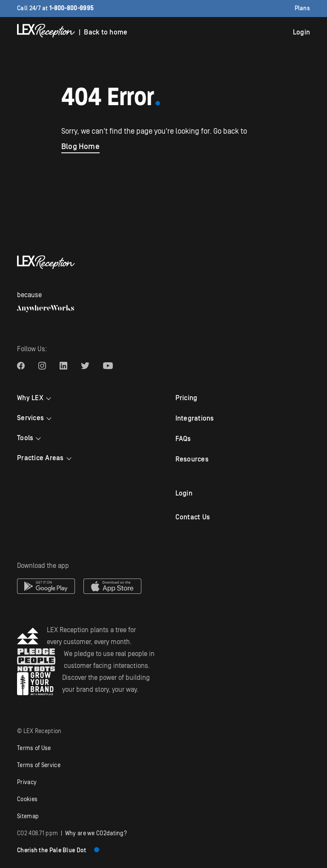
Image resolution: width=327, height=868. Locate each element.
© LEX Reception (39, 731)
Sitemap (28, 816)
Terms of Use (34, 748)
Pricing (186, 398)
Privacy (27, 782)
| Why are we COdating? (72, 834)
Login (301, 32)
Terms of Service (39, 765)
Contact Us (193, 517)
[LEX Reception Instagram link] (42, 366)
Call (55, 9)
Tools (25, 438)
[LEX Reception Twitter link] (85, 366)
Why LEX (30, 398)
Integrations (195, 418)
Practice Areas (40, 458)
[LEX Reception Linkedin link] (63, 366)
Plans (303, 9)
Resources (192, 459)
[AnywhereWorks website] (46, 309)
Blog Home (80, 146)
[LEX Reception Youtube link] (108, 366)
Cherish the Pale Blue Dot (58, 850)
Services (30, 418)
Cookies (27, 799)
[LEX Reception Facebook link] (21, 366)
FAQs (183, 439)
